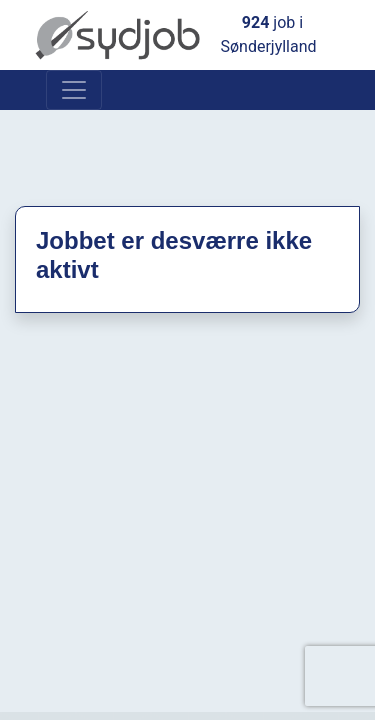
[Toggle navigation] (74, 90)
